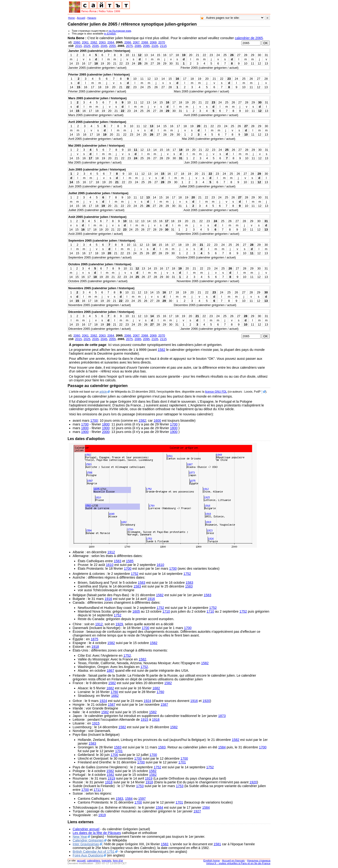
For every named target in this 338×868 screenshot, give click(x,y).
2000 (106, 432)
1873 (222, 716)
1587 (111, 705)
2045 (104, 46)
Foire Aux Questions (88, 855)
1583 (118, 561)
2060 (77, 42)
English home (212, 860)
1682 (110, 688)
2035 (95, 46)
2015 (79, 46)
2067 (136, 42)
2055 (112, 46)
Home (71, 18)
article (103, 392)
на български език (120, 31)
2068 (145, 42)
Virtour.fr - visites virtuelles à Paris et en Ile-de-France (238, 863)
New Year (80, 837)
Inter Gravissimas (86, 844)
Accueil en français (233, 860)
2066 (128, 42)
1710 (166, 611)
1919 (111, 778)
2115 (163, 46)
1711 (97, 790)
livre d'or (118, 860)
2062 (94, 42)
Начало (92, 18)
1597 (142, 799)
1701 (119, 751)
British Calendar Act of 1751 (94, 852)
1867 (110, 671)
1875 (94, 639)
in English (110, 34)
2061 (85, 42)
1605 (136, 611)
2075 (129, 46)
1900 (106, 428)
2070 (162, 42)
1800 (106, 424)
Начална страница (259, 860)
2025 (87, 46)
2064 (111, 42)
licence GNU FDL (216, 392)
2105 (155, 46)
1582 (161, 350)
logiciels (106, 860)
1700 (94, 421)
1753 (140, 786)
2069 (153, 42)
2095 (146, 46)
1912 (111, 552)
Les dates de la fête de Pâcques (97, 833)
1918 (95, 647)
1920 (206, 701)
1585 (130, 561)
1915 (145, 720)
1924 (103, 701)
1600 (157, 421)
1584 (222, 747)
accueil (81, 860)
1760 (114, 692)
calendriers (94, 860)
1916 (108, 599)
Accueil (81, 18)
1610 (110, 565)
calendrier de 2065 (249, 38)
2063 (102, 42)
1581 (217, 844)
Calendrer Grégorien (88, 840)
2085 (138, 46)
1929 (119, 624)
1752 (135, 574)
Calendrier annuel (86, 829)
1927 (197, 811)
